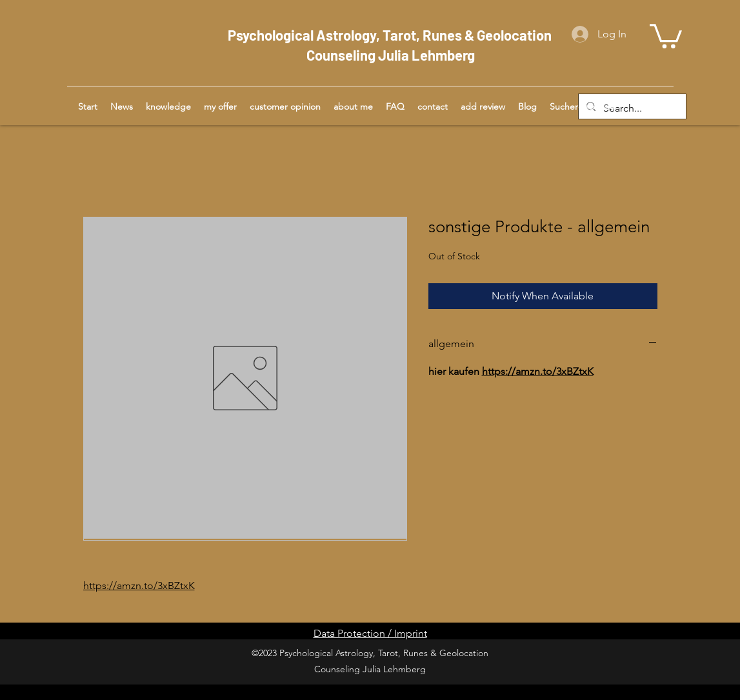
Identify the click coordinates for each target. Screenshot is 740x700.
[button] (666, 35)
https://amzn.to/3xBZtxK (139, 585)
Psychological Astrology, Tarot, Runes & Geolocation (391, 35)
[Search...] (631, 109)
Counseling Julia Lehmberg (391, 55)
